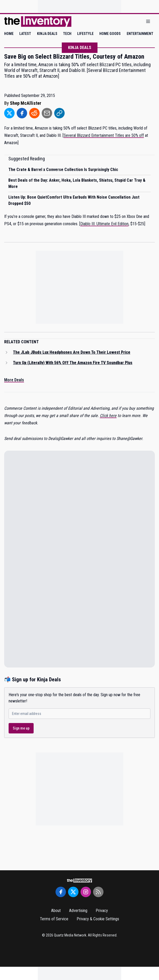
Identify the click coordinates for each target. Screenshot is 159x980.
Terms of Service (54, 919)
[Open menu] (148, 22)
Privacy (102, 911)
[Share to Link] (59, 113)
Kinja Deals (80, 48)
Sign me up (21, 728)
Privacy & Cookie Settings (98, 919)
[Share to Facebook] (22, 113)
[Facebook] (61, 892)
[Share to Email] (47, 113)
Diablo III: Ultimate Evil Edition (104, 224)
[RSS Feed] (98, 892)
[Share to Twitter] (9, 113)
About (56, 911)
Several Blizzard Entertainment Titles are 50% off (104, 135)
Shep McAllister (26, 103)
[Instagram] (86, 892)
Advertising (78, 911)
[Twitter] (73, 892)
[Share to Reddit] (34, 113)
